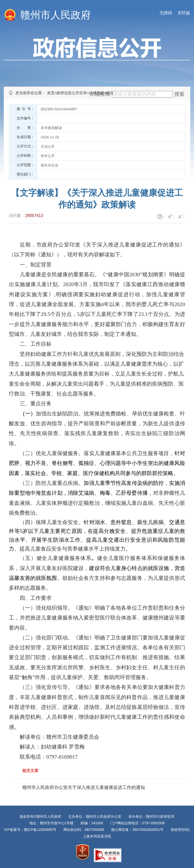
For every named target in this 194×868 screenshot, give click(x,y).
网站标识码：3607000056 (84, 830)
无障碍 (166, 13)
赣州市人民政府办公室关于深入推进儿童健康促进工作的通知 (84, 787)
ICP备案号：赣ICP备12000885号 (30, 830)
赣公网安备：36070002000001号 (137, 830)
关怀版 (184, 13)
